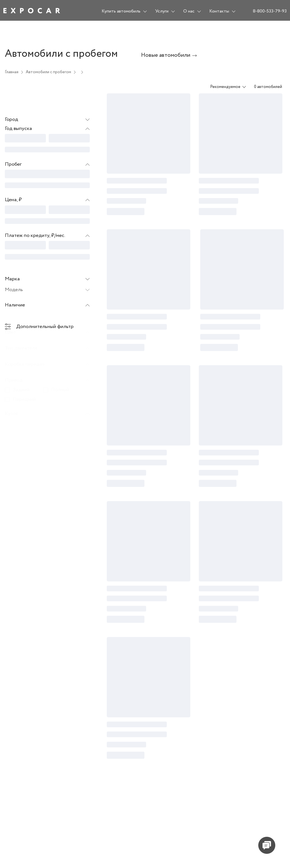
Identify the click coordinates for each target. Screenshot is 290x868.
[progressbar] (25, 138)
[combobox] (224, 87)
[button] (47, 129)
